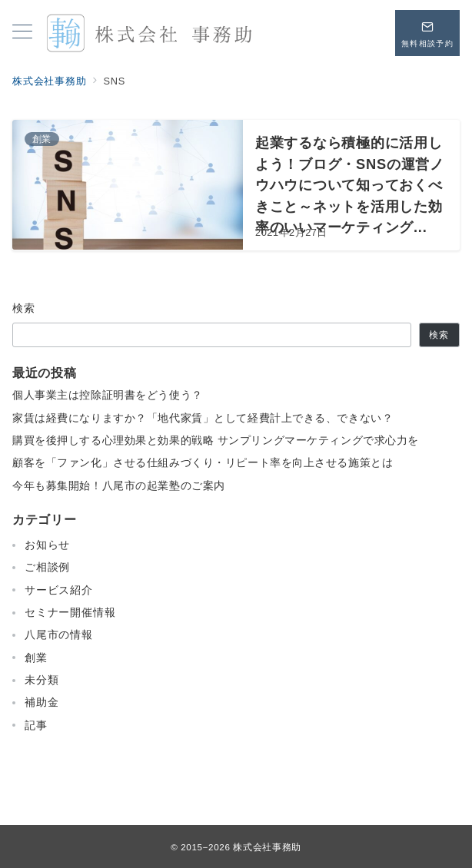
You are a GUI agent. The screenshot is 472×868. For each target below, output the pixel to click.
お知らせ (47, 545)
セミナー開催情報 (70, 612)
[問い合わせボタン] (427, 33)
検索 (24, 308)
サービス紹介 (59, 590)
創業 (36, 658)
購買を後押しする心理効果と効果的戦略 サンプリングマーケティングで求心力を (216, 440)
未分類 (42, 680)
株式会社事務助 (267, 847)
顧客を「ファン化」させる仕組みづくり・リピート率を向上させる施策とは (203, 462)
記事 (36, 725)
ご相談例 (47, 567)
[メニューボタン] (22, 33)
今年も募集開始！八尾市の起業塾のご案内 (119, 485)
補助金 (42, 702)
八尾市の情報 (59, 634)
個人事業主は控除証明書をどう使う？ (108, 395)
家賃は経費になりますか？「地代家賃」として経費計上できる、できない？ (203, 418)
